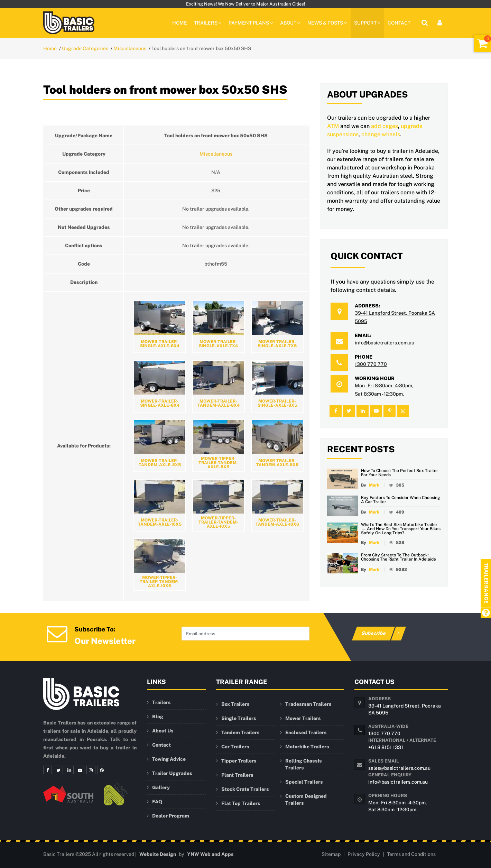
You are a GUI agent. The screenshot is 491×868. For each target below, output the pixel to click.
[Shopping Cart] (482, 43)
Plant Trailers (237, 775)
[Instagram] (89, 770)
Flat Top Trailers (241, 803)
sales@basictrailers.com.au (399, 768)
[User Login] (440, 23)
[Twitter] (58, 770)
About (290, 23)
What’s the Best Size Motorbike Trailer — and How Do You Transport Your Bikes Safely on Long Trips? (401, 529)
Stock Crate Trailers (245, 789)
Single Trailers (239, 718)
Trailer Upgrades (172, 773)
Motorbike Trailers (307, 747)
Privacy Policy (364, 854)
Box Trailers (235, 704)
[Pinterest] (99, 770)
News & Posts (327, 23)
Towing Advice (169, 759)
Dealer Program (171, 816)
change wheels (381, 134)
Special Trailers (304, 782)
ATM (333, 126)
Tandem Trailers (240, 732)
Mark (374, 485)
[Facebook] (47, 770)
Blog (158, 717)
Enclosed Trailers (306, 732)
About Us (163, 731)
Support (367, 23)
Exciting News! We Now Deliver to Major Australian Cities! (245, 4)
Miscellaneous (130, 48)
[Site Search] (425, 23)
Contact (399, 23)
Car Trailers (235, 747)
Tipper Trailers (239, 761)
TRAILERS (208, 23)
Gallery (161, 787)
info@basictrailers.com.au (385, 343)
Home (180, 23)
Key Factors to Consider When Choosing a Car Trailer (400, 500)
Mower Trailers (303, 718)
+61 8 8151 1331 (386, 747)
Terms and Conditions (411, 854)
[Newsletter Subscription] (57, 633)
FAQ (157, 802)
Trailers (161, 702)
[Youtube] (78, 770)
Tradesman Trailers (308, 704)
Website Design (158, 854)
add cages (385, 126)
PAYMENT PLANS (251, 23)
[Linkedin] (68, 770)
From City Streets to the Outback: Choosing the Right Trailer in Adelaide (399, 557)
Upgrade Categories (85, 48)
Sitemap (331, 854)
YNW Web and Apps (210, 854)
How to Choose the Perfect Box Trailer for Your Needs (400, 473)
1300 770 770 (371, 364)
